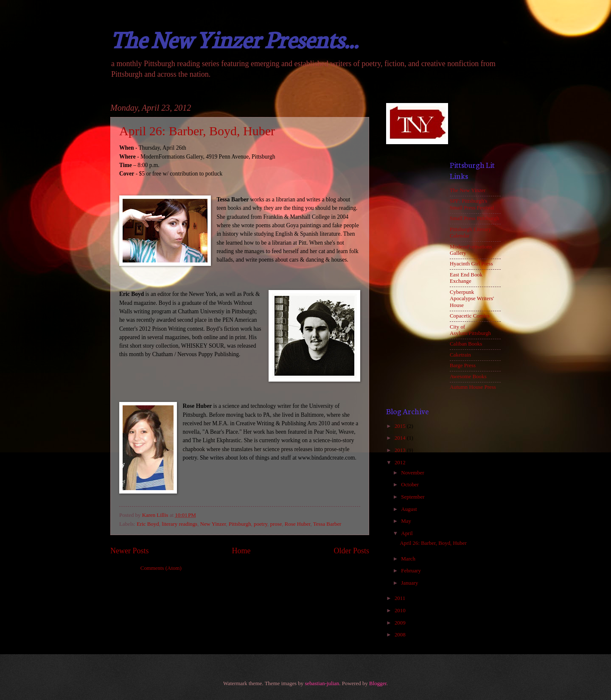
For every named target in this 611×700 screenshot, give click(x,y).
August (409, 509)
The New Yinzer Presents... (234, 38)
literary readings (179, 524)
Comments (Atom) (161, 568)
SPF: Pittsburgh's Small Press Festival (472, 204)
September (413, 497)
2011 (401, 598)
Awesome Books (468, 376)
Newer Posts (130, 551)
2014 (401, 438)
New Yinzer (213, 524)
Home (241, 551)
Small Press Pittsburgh (474, 218)
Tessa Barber (327, 524)
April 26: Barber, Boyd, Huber (197, 131)
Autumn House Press (473, 387)
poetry (261, 524)
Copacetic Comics (470, 316)
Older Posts (351, 551)
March (409, 559)
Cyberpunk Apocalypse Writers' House (472, 299)
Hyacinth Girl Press (471, 264)
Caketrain (460, 355)
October (411, 485)
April (407, 533)
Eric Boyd (148, 524)
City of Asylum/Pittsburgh (470, 330)
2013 (401, 450)
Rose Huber (298, 524)
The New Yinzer (468, 190)
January (410, 583)
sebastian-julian (322, 683)
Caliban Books (466, 344)
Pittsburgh (240, 524)
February (412, 571)
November (413, 473)
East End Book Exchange (466, 278)
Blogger (378, 683)
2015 (401, 426)
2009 (401, 623)
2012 (401, 463)
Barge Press (463, 365)
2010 (401, 611)
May (407, 521)
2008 (401, 635)
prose (276, 524)
